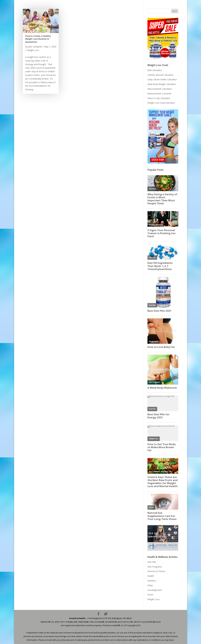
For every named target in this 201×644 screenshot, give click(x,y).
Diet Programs (155, 567)
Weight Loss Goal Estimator (161, 103)
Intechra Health (77, 618)
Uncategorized (155, 590)
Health (151, 576)
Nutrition (152, 581)
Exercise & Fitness (156, 571)
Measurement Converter (160, 94)
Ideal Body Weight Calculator (162, 84)
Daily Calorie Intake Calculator (162, 79)
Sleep (150, 585)
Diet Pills (152, 562)
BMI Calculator (155, 70)
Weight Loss (33, 50)
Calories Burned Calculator (160, 75)
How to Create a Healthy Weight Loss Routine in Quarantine (38, 39)
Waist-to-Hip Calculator (159, 98)
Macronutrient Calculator (160, 89)
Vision (150, 595)
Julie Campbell (35, 47)
